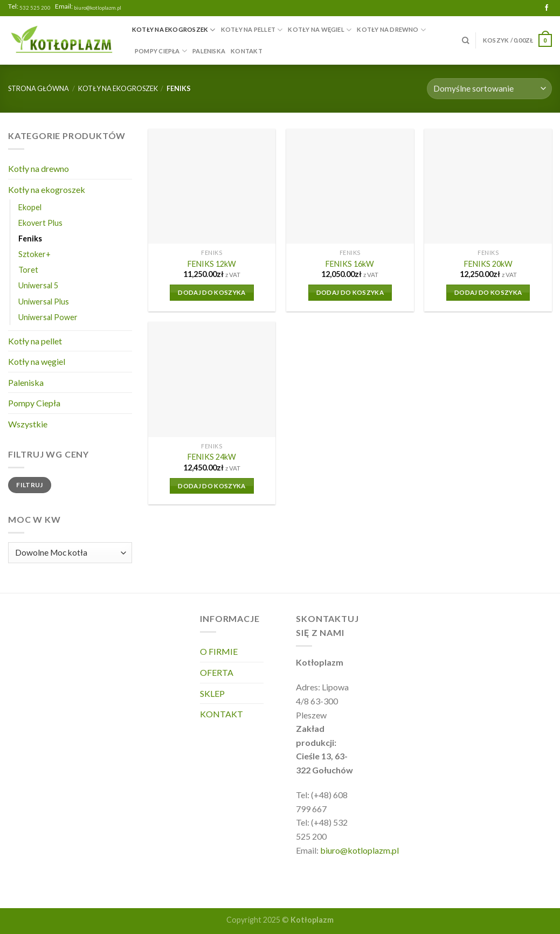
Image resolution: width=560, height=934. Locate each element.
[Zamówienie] (489, 89)
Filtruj (30, 485)
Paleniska (209, 51)
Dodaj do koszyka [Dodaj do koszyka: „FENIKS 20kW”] (488, 292)
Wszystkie (28, 424)
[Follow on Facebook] (547, 8)
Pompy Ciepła (161, 51)
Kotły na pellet (252, 30)
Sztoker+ (34, 254)
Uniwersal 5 (38, 285)
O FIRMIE (219, 651)
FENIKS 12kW (212, 264)
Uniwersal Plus (44, 302)
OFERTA (217, 672)
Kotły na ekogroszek (174, 30)
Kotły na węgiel (320, 30)
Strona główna (39, 88)
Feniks (30, 238)
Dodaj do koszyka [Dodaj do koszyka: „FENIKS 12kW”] (212, 292)
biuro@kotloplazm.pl (98, 8)
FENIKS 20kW (488, 264)
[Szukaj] (465, 40)
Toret (28, 270)
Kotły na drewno (391, 30)
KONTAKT (247, 51)
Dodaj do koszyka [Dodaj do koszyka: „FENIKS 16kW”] (350, 292)
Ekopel (30, 207)
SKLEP (212, 693)
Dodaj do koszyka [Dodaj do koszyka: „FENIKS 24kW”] (212, 486)
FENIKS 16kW (350, 264)
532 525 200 (35, 8)
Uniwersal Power (48, 317)
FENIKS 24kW (212, 457)
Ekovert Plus (40, 223)
